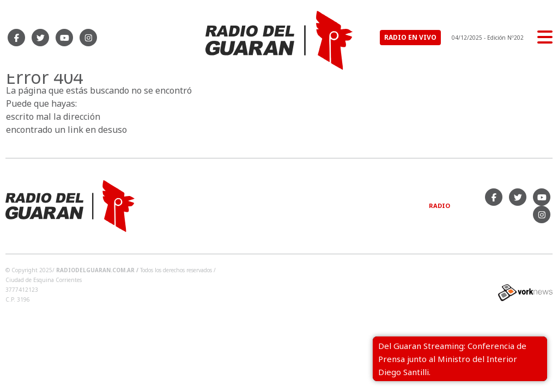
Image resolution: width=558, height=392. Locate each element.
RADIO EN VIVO (410, 37)
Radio (439, 206)
